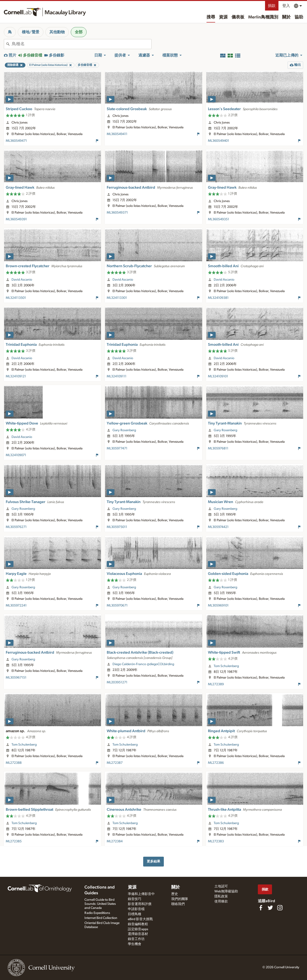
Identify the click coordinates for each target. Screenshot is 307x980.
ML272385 (14, 841)
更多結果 (153, 861)
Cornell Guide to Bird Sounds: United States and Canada (100, 904)
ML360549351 (218, 219)
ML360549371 (117, 213)
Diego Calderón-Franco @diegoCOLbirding (143, 664)
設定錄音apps (138, 929)
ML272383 (216, 841)
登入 (286, 6)
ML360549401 (218, 141)
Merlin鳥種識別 (263, 17)
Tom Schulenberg (226, 666)
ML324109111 (117, 376)
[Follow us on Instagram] (280, 908)
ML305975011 (117, 527)
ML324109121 (16, 376)
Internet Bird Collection (101, 918)
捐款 (272, 6)
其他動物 (57, 32)
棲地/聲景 (31, 32)
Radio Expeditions (97, 913)
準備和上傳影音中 (141, 894)
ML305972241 (16, 606)
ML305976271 (16, 527)
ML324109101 (218, 376)
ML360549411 (117, 134)
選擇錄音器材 (138, 934)
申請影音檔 (136, 909)
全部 (79, 32)
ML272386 (216, 763)
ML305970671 (117, 606)
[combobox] (82, 44)
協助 (299, 17)
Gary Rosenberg (124, 430)
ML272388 (14, 763)
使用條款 (221, 901)
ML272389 (216, 684)
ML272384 (115, 841)
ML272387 (115, 763)
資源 (223, 17)
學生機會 (135, 944)
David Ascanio (22, 280)
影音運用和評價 (140, 904)
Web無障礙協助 (226, 891)
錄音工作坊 (136, 939)
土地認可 (221, 886)
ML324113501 (16, 298)
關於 (286, 17)
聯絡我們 (178, 904)
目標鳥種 (135, 914)
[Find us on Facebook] (261, 908)
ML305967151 (16, 678)
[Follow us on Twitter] (270, 908)
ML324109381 (218, 298)
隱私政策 (221, 896)
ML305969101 (218, 606)
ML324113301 (117, 298)
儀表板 (238, 17)
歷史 (175, 894)
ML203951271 (117, 682)
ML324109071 (16, 455)
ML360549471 (16, 141)
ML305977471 (117, 448)
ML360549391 (16, 219)
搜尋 (211, 17)
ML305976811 (218, 448)
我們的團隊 (180, 899)
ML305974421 (218, 527)
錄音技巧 (135, 899)
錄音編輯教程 (138, 924)
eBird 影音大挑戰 (140, 919)
